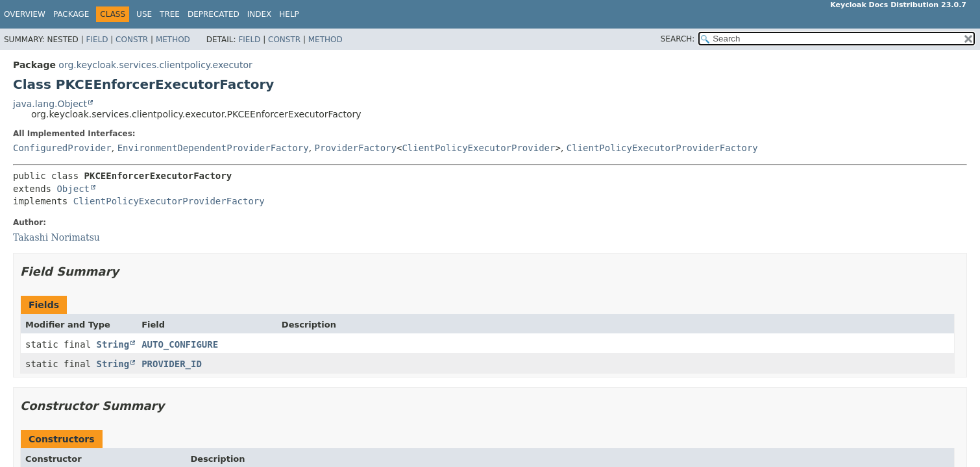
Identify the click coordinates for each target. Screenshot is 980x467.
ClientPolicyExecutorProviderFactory (662, 148)
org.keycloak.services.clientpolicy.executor (155, 65)
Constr (132, 40)
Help (289, 14)
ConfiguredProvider (62, 148)
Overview (25, 14)
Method (173, 40)
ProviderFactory (356, 148)
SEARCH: (678, 39)
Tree (170, 14)
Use (144, 14)
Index (260, 14)
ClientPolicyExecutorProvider (478, 148)
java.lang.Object (50, 104)
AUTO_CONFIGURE (180, 344)
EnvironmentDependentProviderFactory (213, 148)
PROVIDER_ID (172, 364)
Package (71, 14)
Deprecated (214, 14)
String (113, 344)
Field (97, 40)
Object (73, 189)
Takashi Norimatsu (56, 237)
